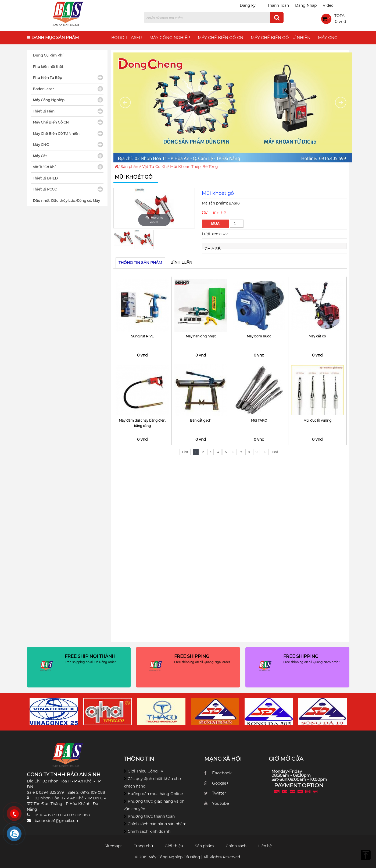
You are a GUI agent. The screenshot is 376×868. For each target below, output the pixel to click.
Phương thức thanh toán (151, 816)
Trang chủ (143, 846)
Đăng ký (248, 5)
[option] (154, 208)
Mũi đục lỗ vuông (317, 420)
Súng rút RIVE (142, 336)
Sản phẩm (130, 167)
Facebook (222, 773)
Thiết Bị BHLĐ (45, 178)
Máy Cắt (40, 156)
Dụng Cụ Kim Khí (48, 55)
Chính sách (236, 846)
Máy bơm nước (259, 336)
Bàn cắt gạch (201, 420)
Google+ (220, 783)
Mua (215, 224)
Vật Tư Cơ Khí (155, 167)
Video (328, 5)
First (185, 452)
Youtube (221, 803)
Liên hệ (265, 846)
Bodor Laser (127, 38)
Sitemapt (113, 846)
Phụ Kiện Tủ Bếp (47, 77)
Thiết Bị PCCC (45, 189)
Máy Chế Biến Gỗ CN (221, 38)
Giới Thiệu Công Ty (145, 771)
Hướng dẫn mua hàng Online (155, 794)
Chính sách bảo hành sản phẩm (157, 824)
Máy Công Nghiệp (170, 38)
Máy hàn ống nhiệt (201, 336)
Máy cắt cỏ (317, 336)
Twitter (219, 793)
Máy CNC (328, 38)
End (275, 452)
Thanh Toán (278, 5)
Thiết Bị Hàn (44, 111)
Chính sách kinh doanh (149, 831)
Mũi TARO (259, 420)
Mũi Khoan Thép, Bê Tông (194, 167)
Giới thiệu (174, 846)
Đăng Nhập (306, 5)
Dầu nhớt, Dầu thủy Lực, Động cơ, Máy (66, 200)
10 (265, 452)
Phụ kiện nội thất (48, 66)
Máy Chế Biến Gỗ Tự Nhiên (281, 38)
